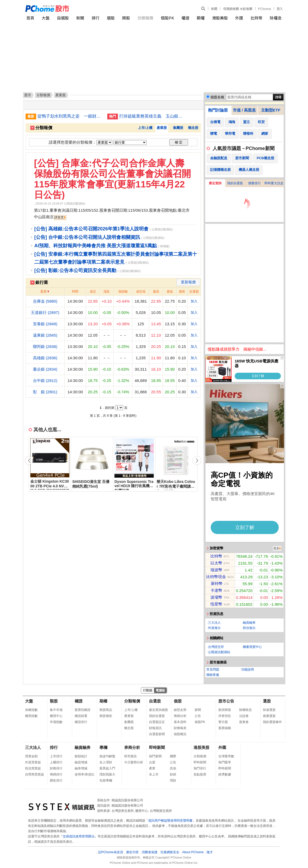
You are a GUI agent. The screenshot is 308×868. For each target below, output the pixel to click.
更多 (276, 548)
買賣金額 (31, 756)
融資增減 (81, 762)
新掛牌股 (225, 710)
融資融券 (249, 623)
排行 (95, 18)
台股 (152, 762)
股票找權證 (83, 710)
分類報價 (145, 18)
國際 (173, 756)
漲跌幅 (123, 292)
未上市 (154, 774)
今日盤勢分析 (134, 762)
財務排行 (56, 768)
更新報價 (188, 282)
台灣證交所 (216, 647)
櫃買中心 (56, 716)
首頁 (30, 18)
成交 (93, 292)
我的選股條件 (272, 722)
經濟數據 (225, 774)
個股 (178, 701)
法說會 (244, 716)
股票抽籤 (225, 728)
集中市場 (56, 710)
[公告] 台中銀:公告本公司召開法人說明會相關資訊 (87, 237)
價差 (182, 292)
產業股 (162, 128)
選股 (111, 18)
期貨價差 (106, 716)
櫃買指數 (31, 716)
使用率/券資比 (85, 774)
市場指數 (56, 722)
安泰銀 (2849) (45, 324)
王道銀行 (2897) (45, 312)
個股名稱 (217, 97)
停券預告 (225, 716)
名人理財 (106, 762)
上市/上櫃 (145, 128)
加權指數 (31, 710)
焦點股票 (200, 774)
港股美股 (220, 18)
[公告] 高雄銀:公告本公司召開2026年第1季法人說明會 (91, 229)
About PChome (193, 852)
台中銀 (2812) (45, 380)
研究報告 (131, 756)
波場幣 (216, 597)
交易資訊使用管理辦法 (79, 836)
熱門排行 (200, 768)
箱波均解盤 (107, 756)
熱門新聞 (155, 756)
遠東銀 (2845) (45, 335)
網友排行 (56, 780)
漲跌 (107, 292)
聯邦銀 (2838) (45, 346)
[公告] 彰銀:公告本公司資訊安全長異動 (75, 270)
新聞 (214, 9)
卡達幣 (216, 590)
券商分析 (132, 747)
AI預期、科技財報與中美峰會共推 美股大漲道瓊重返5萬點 (96, 246)
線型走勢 (180, 710)
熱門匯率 (225, 762)
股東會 (244, 722)
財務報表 (180, 728)
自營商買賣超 (35, 774)
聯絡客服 (213, 675)
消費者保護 (150, 852)
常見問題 (213, 670)
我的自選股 (235, 183)
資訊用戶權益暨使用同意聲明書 (170, 821)
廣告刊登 (132, 852)
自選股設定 (157, 722)
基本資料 (180, 722)
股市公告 (226, 701)
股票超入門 (107, 768)
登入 (280, 9)
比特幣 (256, 18)
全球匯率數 (226, 756)
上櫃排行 (56, 762)
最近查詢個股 (158, 710)
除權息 (276, 18)
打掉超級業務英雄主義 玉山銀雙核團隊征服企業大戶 (152, 116)
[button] (197, 460)
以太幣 (216, 563)
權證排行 (81, 722)
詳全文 (59, 217)
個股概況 (180, 734)
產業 (152, 768)
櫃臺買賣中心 (252, 647)
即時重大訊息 (274, 183)
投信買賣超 (33, 768)
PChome (264, 9)
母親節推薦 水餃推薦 (238, 9)
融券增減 (81, 768)
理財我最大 (107, 774)
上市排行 (56, 756)
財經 (173, 774)
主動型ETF (271, 110)
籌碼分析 (180, 716)
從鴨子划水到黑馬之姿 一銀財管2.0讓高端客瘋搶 (70, 116)
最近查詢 (215, 183)
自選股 (63, 18)
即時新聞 (157, 747)
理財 (173, 780)
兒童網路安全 (170, 852)
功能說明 (248, 670)
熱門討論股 (218, 110)
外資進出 (214, 628)
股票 (44, 292)
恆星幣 (216, 604)
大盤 (46, 18)
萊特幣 (217, 583)
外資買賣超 (33, 762)
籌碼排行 (56, 774)
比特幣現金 (216, 577)
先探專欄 (106, 780)
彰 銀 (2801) (45, 392)
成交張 (141, 292)
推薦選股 (269, 716)
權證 (185, 18)
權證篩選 (81, 716)
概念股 (193, 128)
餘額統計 (81, 756)
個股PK (167, 18)
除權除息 (246, 710)
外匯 (239, 18)
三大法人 (214, 623)
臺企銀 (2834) (45, 369)
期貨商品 (106, 710)
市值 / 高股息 (244, 110)
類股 (126, 18)
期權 (201, 18)
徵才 (210, 852)
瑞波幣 (216, 570)
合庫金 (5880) (45, 301)
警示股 (223, 722)
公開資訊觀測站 (219, 652)
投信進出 (249, 628)
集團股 (178, 128)
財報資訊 (155, 728)
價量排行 (254, 183)
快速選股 (269, 710)
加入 (194, 301)
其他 (173, 768)
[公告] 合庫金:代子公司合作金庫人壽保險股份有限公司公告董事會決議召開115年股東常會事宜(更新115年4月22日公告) (112, 179)
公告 (198, 716)
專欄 (103, 747)
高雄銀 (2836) (45, 358)
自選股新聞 (157, 734)
